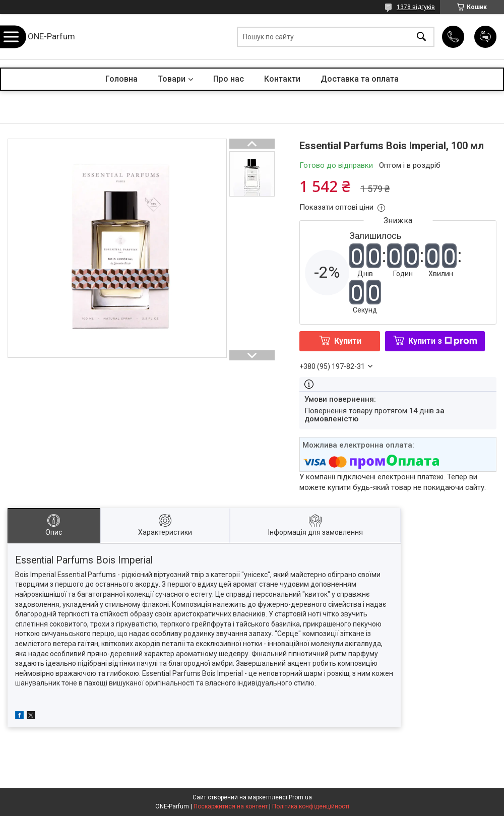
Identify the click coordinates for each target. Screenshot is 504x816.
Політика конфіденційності (311, 806)
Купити (348, 341)
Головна (121, 79)
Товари (172, 79)
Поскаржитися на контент (231, 806)
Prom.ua (300, 797)
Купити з (443, 341)
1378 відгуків (416, 7)
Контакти (282, 79)
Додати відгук (485, 37)
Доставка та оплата (360, 79)
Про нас (229, 79)
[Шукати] (421, 37)
